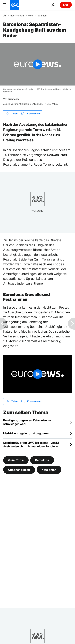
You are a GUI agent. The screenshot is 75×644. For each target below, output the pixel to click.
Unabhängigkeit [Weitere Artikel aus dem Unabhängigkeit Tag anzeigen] (19, 469)
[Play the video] (37, 64)
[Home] (4, 15)
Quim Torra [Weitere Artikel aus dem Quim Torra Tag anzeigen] (16, 460)
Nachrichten (17, 16)
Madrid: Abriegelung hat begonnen (26, 433)
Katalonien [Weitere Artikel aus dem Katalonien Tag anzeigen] (49, 469)
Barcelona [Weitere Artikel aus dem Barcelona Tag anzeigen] (42, 460)
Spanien (42, 16)
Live (66, 5)
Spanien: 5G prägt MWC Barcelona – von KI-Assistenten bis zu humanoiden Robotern (32, 444)
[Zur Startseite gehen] (14, 5)
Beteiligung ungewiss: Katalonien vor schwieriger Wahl (28, 422)
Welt (31, 16)
